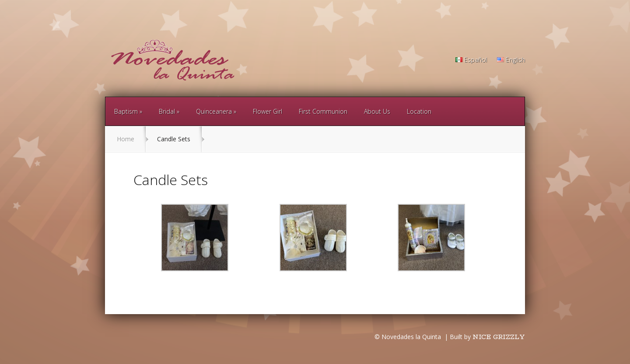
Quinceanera (214, 111)
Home (126, 139)
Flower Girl (268, 111)
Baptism (126, 111)
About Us (377, 111)
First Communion (323, 111)
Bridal (167, 111)
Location (419, 111)
